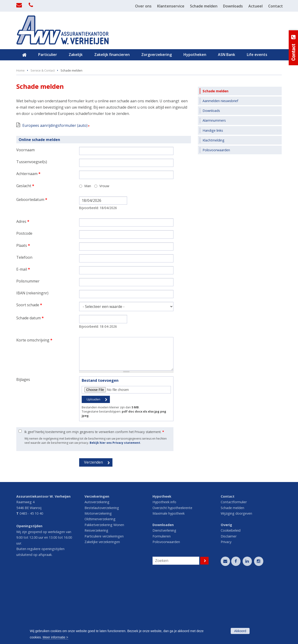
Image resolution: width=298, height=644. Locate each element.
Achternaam (28, 237)
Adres (23, 284)
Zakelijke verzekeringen (102, 605)
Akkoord (240, 631)
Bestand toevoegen (100, 443)
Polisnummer (28, 344)
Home (20, 133)
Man (88, 249)
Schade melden (232, 571)
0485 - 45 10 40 (31, 576)
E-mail (23, 332)
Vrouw (104, 249)
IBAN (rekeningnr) (32, 356)
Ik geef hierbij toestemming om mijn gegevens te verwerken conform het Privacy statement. (94, 495)
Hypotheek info (164, 565)
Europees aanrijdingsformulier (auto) (55, 188)
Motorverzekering (98, 576)
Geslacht (25, 249)
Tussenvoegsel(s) (32, 225)
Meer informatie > (55, 637)
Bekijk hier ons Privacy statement (115, 506)
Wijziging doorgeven (236, 576)
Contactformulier (234, 565)
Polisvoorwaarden (166, 605)
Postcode (24, 296)
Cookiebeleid (231, 593)
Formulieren (162, 599)
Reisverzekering (96, 593)
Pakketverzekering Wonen (104, 588)
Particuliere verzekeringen (104, 599)
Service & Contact (43, 133)
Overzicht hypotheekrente (172, 571)
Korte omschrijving (34, 403)
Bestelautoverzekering (102, 571)
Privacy (226, 605)
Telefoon (24, 320)
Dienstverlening (164, 593)
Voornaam (25, 213)
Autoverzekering (97, 565)
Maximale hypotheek (169, 576)
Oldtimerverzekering (100, 582)
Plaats (23, 308)
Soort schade (29, 368)
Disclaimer (229, 599)
